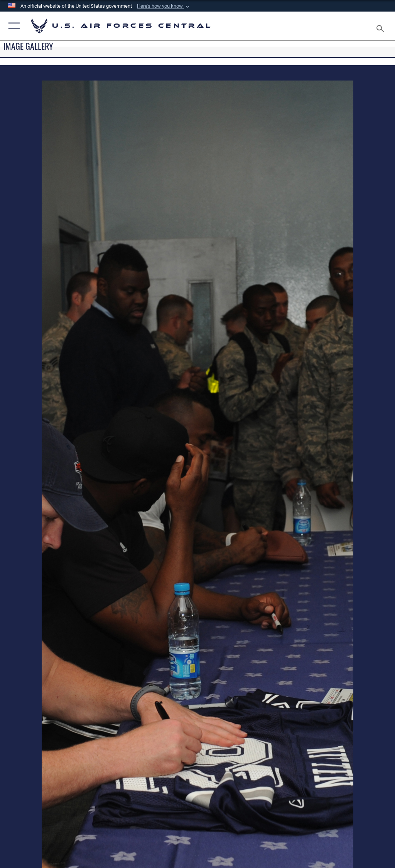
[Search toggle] (382, 26)
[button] (164, 6)
